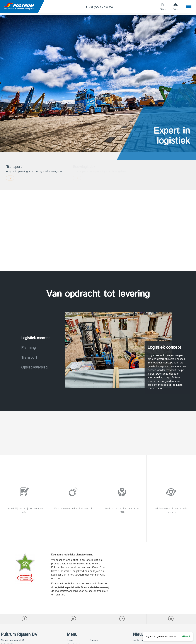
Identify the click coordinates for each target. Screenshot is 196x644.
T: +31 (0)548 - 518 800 (99, 7)
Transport (95, 640)
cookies (173, 637)
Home (71, 640)
